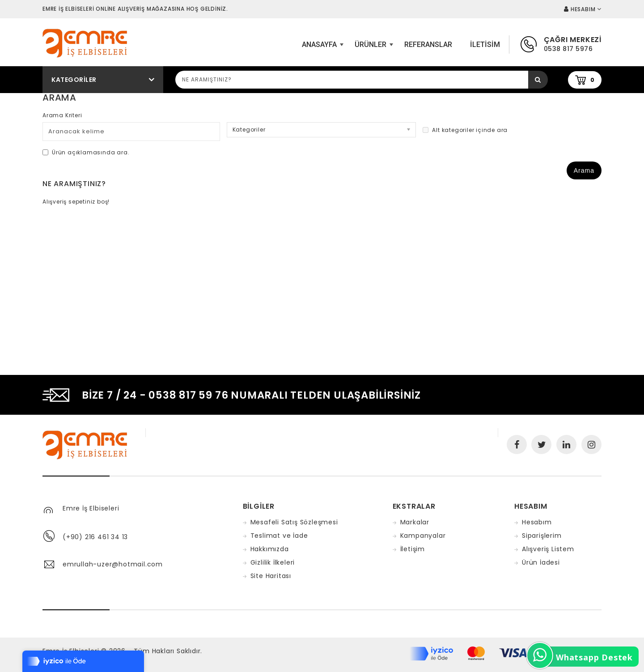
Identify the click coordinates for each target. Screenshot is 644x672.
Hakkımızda (270, 549)
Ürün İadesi (541, 562)
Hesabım (537, 522)
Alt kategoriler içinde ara (465, 130)
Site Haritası (271, 576)
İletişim (413, 549)
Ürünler (373, 48)
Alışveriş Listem (548, 549)
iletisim (485, 45)
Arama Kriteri (62, 115)
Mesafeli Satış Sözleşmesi (294, 522)
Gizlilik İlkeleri (273, 562)
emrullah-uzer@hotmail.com (113, 564)
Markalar (415, 522)
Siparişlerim (542, 536)
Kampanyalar (423, 536)
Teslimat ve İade (279, 536)
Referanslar (428, 45)
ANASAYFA (322, 48)
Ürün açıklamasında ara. (86, 152)
